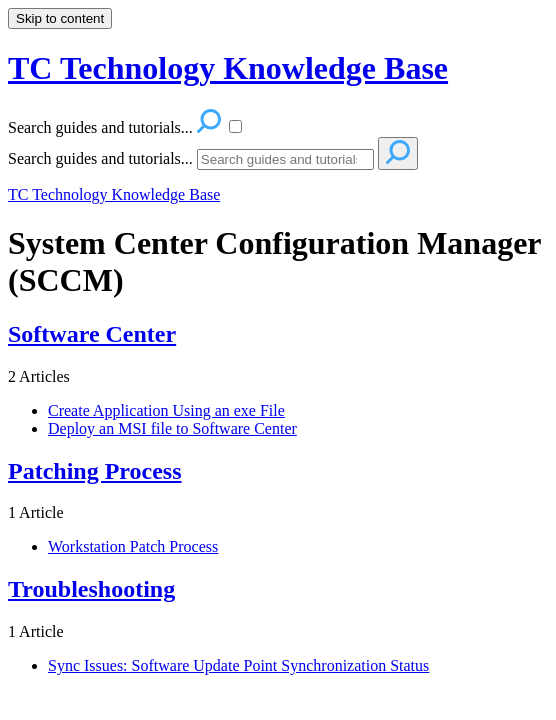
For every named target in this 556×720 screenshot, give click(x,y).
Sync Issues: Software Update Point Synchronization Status (238, 665)
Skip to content (60, 18)
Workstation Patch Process (133, 546)
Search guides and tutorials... (100, 158)
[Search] (285, 159)
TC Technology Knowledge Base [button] (228, 68)
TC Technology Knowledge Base (114, 194)
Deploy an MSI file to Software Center (172, 428)
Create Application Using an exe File (166, 410)
